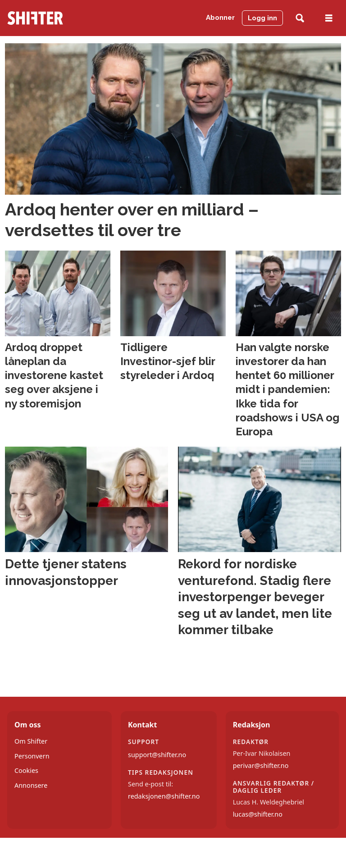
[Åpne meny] (329, 18)
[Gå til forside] (35, 18)
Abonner (220, 18)
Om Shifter (31, 741)
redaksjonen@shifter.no (164, 796)
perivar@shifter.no (261, 765)
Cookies (26, 770)
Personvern (32, 756)
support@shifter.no (157, 755)
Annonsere (31, 785)
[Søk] (300, 18)
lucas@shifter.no (258, 814)
